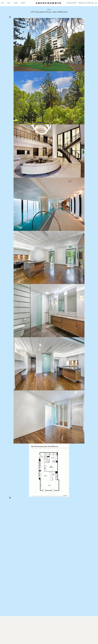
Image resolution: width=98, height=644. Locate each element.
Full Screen (81, 496)
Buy (3, 3)
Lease (16, 3)
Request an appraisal (86, 3)
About (23, 3)
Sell (9, 3)
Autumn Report (72, 3)
